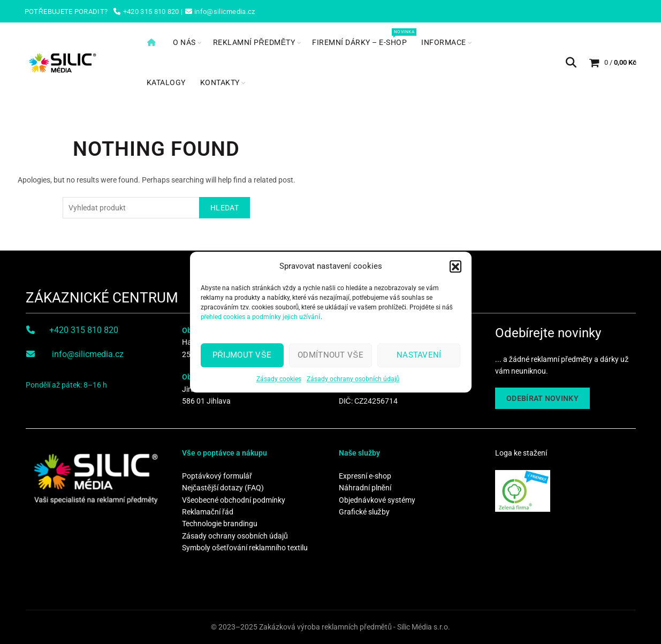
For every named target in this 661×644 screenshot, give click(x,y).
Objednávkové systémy (377, 500)
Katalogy (166, 82)
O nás (184, 42)
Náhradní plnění (365, 488)
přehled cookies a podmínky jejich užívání (261, 319)
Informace (444, 42)
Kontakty (220, 82)
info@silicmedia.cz (88, 354)
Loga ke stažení (521, 453)
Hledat (225, 208)
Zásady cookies (279, 381)
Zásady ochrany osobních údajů (353, 381)
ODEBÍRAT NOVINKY (542, 398)
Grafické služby (364, 512)
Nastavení (419, 357)
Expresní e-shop (365, 476)
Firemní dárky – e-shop (363, 37)
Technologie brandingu (220, 524)
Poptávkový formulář (217, 476)
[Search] (571, 63)
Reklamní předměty (254, 42)
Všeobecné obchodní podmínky (234, 500)
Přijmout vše (242, 357)
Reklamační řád (208, 512)
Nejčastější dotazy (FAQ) (223, 488)
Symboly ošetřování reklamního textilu (245, 548)
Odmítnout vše (330, 357)
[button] (455, 268)
